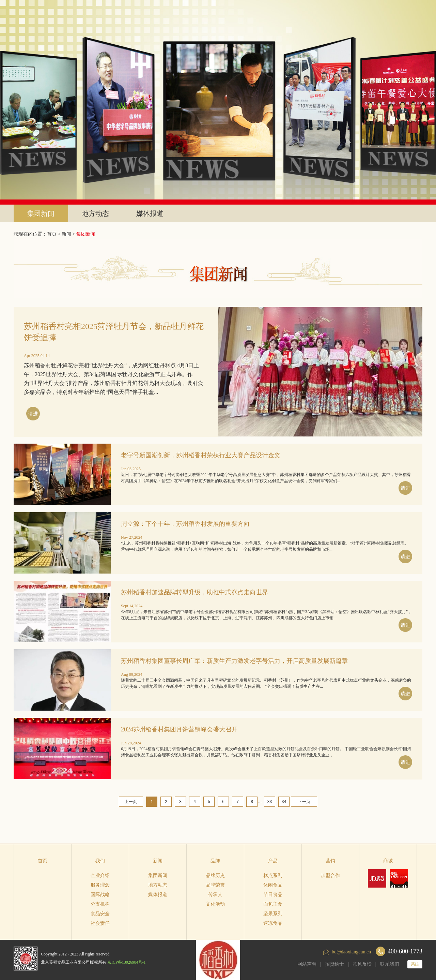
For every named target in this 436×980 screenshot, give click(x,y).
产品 (273, 861)
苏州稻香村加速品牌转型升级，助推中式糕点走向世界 (194, 592)
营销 (330, 861)
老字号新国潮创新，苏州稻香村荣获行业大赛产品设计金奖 (201, 455)
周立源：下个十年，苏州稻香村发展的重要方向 (185, 524)
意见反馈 (362, 964)
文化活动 (215, 904)
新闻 (66, 234)
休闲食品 (273, 885)
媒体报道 (150, 213)
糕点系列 (273, 875)
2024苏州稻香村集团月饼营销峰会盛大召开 (179, 729)
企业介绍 (100, 875)
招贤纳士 (334, 964)
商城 (388, 861)
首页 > (54, 234)
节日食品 (273, 895)
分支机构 (100, 904)
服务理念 (100, 885)
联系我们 (390, 964)
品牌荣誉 (215, 885)
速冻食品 (273, 923)
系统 (415, 964)
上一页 (131, 802)
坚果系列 (273, 914)
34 (284, 802)
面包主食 (273, 904)
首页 (43, 861)
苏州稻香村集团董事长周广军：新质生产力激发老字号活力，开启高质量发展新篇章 (234, 661)
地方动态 (95, 213)
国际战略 (100, 895)
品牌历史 (215, 875)
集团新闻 (41, 213)
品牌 (215, 861)
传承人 (215, 895)
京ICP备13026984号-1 (127, 962)
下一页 (304, 802)
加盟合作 (330, 875)
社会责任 (100, 923)
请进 (33, 414)
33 (270, 802)
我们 (100, 861)
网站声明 (307, 964)
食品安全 (100, 914)
